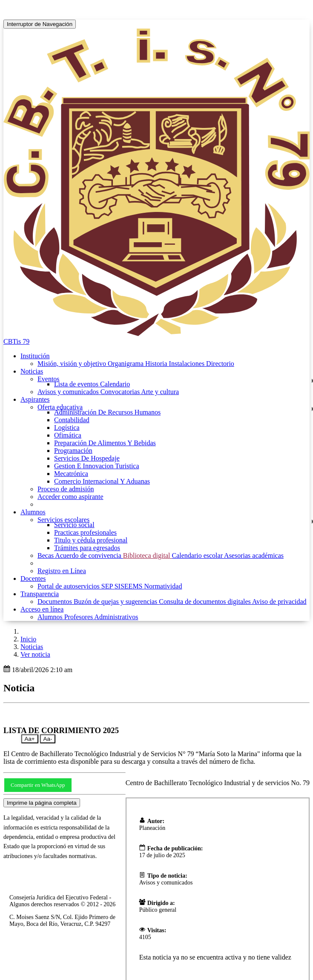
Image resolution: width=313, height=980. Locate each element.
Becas (46, 555)
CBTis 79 (16, 341)
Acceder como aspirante (70, 497)
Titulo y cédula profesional (91, 540)
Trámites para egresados (87, 548)
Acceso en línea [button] (42, 609)
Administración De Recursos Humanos (107, 412)
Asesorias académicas (254, 555)
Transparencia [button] (40, 594)
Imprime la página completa (42, 803)
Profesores (79, 617)
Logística (67, 428)
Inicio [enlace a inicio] (28, 639)
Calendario (115, 384)
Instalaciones (188, 364)
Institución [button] (35, 356)
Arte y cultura (160, 392)
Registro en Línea (62, 571)
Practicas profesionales (85, 532)
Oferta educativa (60, 407)
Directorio (220, 364)
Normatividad (163, 586)
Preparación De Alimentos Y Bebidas (105, 443)
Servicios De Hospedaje (87, 458)
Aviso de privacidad (279, 602)
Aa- (48, 739)
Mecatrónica (71, 474)
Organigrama (126, 364)
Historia (157, 364)
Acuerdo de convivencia (89, 555)
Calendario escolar (198, 555)
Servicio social (74, 525)
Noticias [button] (32, 371)
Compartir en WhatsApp (38, 785)
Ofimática (68, 435)
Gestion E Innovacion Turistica (97, 466)
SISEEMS (129, 586)
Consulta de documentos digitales (205, 602)
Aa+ (30, 739)
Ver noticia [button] (35, 654)
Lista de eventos (77, 384)
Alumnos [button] (33, 512)
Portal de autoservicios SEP (76, 586)
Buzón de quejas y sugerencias (116, 602)
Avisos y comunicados (69, 392)
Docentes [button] (33, 578)
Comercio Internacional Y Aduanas (102, 481)
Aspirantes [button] (35, 399)
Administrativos (116, 617)
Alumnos (51, 617)
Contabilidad (72, 420)
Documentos (56, 602)
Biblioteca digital (148, 555)
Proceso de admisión (66, 489)
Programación (73, 451)
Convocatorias (121, 392)
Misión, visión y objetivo (73, 364)
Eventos (49, 379)
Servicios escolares (63, 520)
